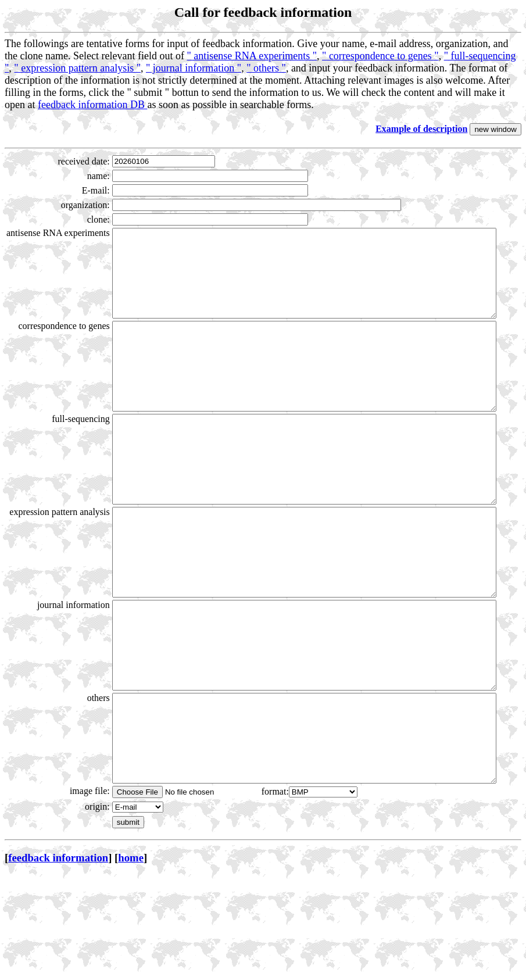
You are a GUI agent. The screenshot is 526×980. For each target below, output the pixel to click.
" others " (266, 68)
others (75, 785)
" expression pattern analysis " (77, 68)
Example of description (421, 129)
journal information (50, 675)
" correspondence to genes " (380, 56)
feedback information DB (92, 105)
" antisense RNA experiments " (252, 56)
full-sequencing (58, 454)
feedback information (58, 962)
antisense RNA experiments (59, 238)
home (131, 962)
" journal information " (194, 68)
